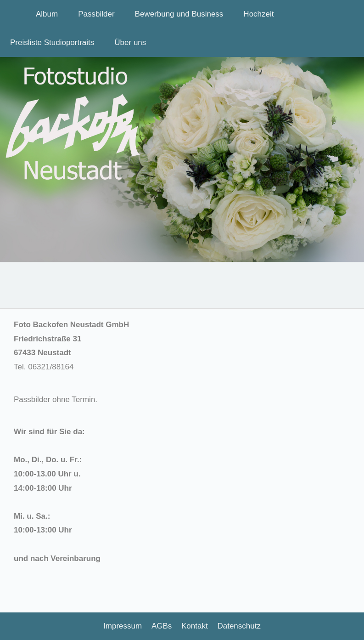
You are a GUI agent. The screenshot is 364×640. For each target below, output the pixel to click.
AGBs (162, 626)
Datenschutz (239, 626)
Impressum (123, 626)
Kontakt (195, 626)
